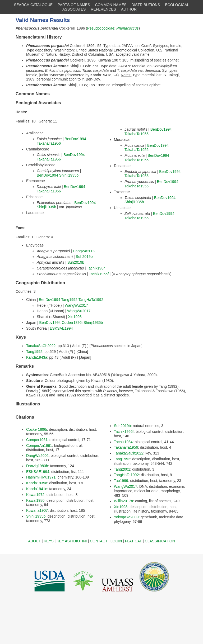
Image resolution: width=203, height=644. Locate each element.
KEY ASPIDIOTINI (72, 541)
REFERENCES (103, 9)
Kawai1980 (35, 500)
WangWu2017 (76, 305)
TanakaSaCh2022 (41, 346)
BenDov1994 (75, 139)
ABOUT (34, 541)
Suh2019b (84, 257)
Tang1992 (70, 300)
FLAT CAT (133, 541)
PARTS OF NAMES (74, 5)
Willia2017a (123, 501)
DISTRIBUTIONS (146, 5)
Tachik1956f (99, 274)
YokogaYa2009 (126, 517)
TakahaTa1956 (49, 143)
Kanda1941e (37, 489)
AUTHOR (129, 9)
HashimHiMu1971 (41, 477)
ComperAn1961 (39, 446)
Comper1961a (38, 440)
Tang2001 (122, 469)
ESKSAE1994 (61, 328)
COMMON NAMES (111, 5)
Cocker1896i (72, 323)
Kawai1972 (35, 495)
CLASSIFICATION (160, 541)
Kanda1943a (37, 357)
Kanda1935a (37, 483)
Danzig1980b (37, 466)
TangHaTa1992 (91, 300)
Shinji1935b (69, 175)
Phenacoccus (127, 28)
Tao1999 (121, 481)
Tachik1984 (96, 268)
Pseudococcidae (101, 28)
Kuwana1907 (37, 510)
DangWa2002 (84, 251)
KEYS (49, 541)
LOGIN (116, 541)
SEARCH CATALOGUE (33, 5)
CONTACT (99, 541)
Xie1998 (75, 317)
